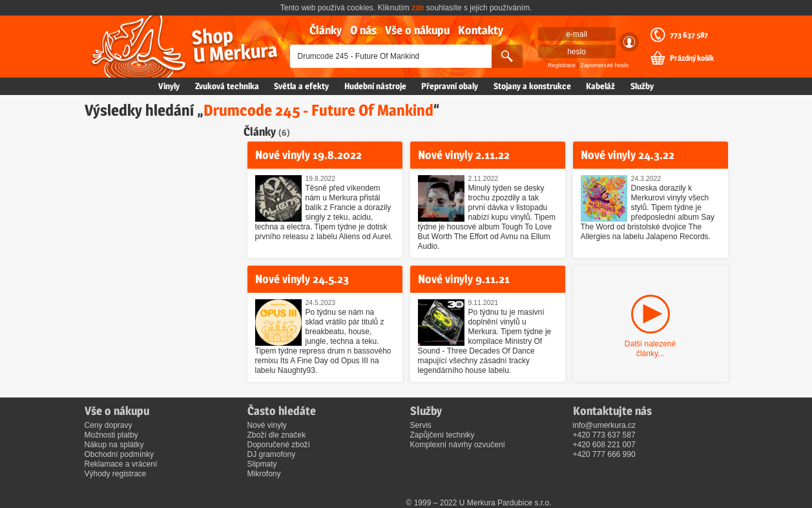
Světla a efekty (301, 86)
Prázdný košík (692, 58)
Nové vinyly (267, 425)
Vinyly (169, 86)
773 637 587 (689, 35)
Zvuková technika (227, 86)
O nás (363, 30)
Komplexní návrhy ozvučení (458, 445)
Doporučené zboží (279, 445)
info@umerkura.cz (605, 425)
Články (326, 30)
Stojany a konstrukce (532, 86)
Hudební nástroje (375, 86)
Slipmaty (262, 464)
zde (418, 8)
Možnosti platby (111, 435)
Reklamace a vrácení (121, 464)
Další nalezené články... (650, 349)
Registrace (562, 65)
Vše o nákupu (417, 30)
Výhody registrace (116, 474)
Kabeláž (600, 86)
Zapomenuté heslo (604, 65)
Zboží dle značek (277, 435)
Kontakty (481, 30)
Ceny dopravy (109, 425)
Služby (642, 86)
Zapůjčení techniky (442, 435)
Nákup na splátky (114, 445)
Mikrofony (264, 474)
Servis (421, 425)
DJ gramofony (272, 454)
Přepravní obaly (450, 86)
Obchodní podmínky (119, 454)
